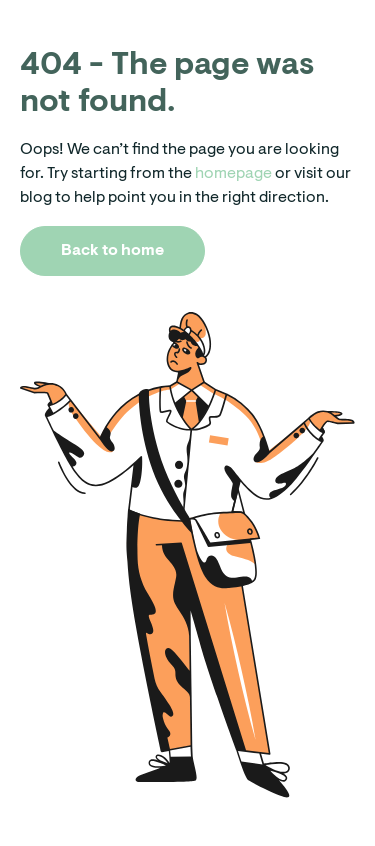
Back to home (112, 251)
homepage (232, 174)
